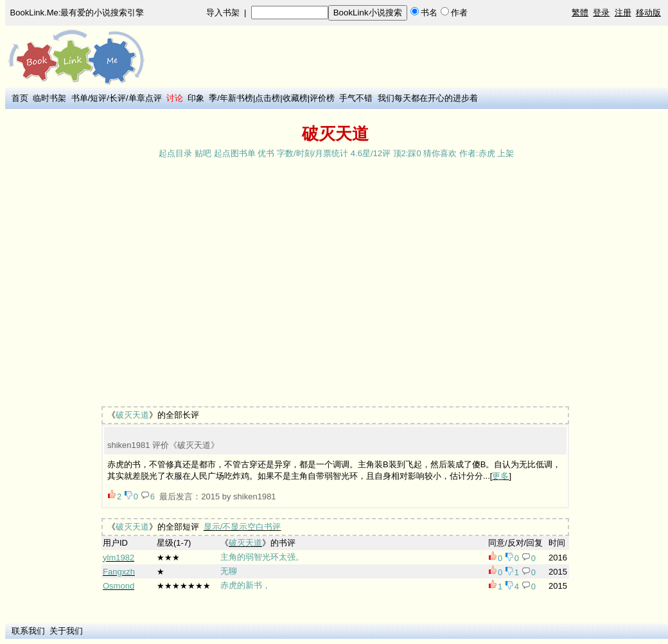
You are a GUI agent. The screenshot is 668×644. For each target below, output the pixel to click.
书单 (80, 98)
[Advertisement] (120, 284)
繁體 (580, 13)
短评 (98, 98)
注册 (623, 13)
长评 (118, 98)
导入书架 (223, 13)
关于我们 (66, 631)
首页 (20, 98)
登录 (601, 13)
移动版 (648, 13)
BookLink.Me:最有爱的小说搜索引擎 (77, 13)
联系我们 (28, 631)
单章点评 (145, 98)
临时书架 (49, 98)
